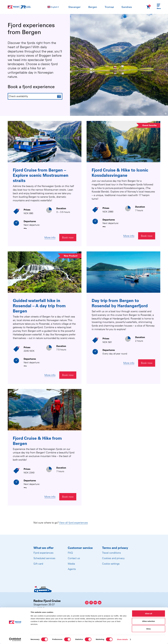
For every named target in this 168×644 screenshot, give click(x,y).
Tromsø (109, 7)
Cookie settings (111, 564)
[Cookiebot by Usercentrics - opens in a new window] (15, 639)
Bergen (93, 7)
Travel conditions (111, 553)
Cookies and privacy (113, 558)
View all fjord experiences (73, 523)
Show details (122, 639)
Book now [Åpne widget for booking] (68, 237)
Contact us (74, 558)
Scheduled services (44, 558)
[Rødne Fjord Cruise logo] (19, 7)
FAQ (70, 553)
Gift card (38, 564)
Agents (72, 569)
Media (71, 564)
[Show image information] (160, 114)
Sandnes (127, 7)
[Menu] (159, 7)
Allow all (149, 613)
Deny (149, 629)
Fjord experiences (43, 553)
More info (50, 237)
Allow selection (148, 621)
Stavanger (74, 7)
